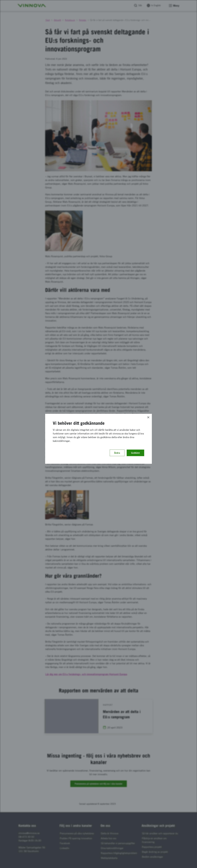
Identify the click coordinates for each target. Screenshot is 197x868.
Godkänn (135, 453)
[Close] (148, 417)
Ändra (117, 453)
